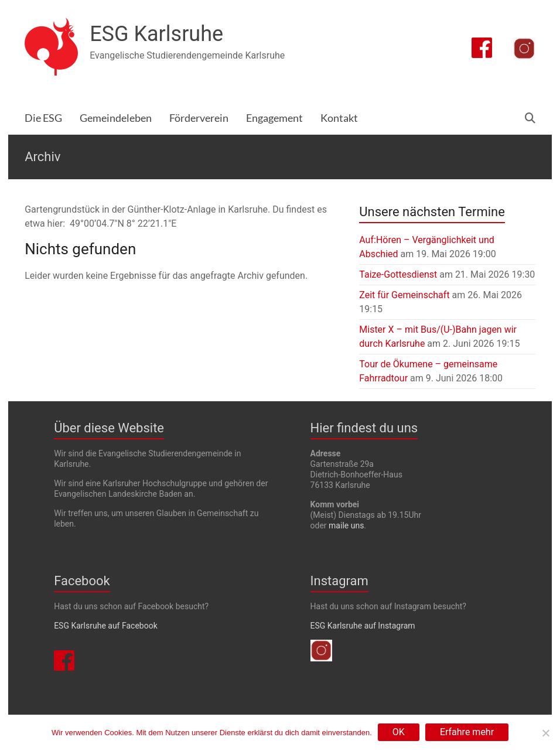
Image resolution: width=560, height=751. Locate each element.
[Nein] (545, 733)
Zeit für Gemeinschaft (404, 295)
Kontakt (339, 118)
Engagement (274, 118)
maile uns (346, 525)
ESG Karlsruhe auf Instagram (363, 626)
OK (399, 732)
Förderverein (199, 118)
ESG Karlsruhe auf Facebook (106, 626)
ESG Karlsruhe (156, 34)
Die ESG (43, 118)
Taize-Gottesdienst (398, 274)
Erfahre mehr (467, 732)
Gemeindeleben (116, 118)
